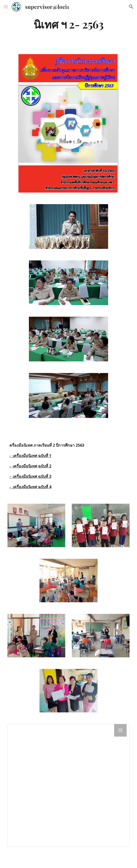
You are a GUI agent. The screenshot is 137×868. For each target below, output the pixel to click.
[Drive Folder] (68, 785)
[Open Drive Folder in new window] (120, 730)
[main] (68, 24)
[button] (6, 7)
